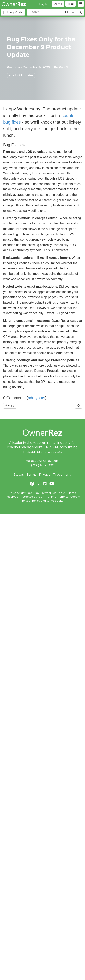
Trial (70, 4)
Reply (10, 406)
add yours (37, 398)
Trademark (62, 475)
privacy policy (31, 501)
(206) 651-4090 (43, 465)
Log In (44, 4)
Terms (31, 475)
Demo (58, 4)
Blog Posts (13, 12)
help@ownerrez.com (42, 461)
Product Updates (21, 75)
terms (50, 501)
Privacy (45, 475)
